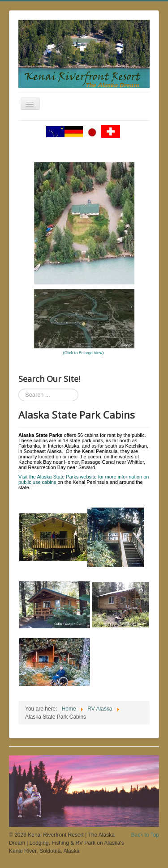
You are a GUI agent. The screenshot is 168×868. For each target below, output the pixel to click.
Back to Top (145, 835)
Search (19, 389)
